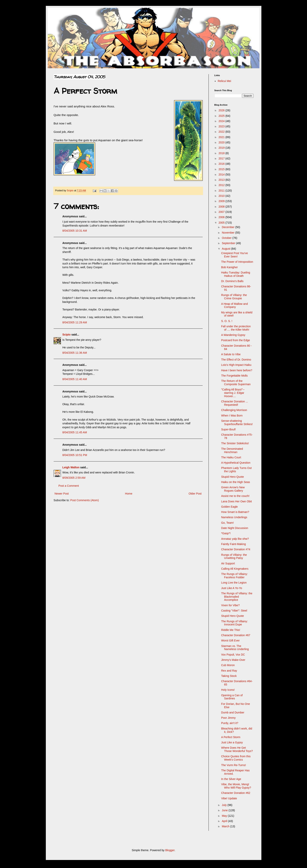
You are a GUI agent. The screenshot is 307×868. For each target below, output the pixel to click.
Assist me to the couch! (235, 496)
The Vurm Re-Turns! (233, 765)
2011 (222, 191)
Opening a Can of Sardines (232, 697)
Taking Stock (229, 676)
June (225, 810)
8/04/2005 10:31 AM (75, 231)
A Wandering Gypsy (233, 335)
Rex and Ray (229, 671)
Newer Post (62, 494)
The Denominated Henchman (232, 450)
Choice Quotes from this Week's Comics (236, 758)
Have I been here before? (237, 370)
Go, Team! (227, 523)
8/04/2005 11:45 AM (75, 432)
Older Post (195, 494)
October (227, 238)
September (229, 243)
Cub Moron (228, 665)
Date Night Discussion (235, 528)
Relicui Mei (224, 81)
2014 (222, 174)
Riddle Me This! (231, 630)
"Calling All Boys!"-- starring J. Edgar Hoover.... (233, 393)
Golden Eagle (229, 507)
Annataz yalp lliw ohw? (235, 539)
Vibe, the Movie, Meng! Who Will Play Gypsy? (236, 786)
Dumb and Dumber (233, 712)
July (225, 805)
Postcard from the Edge (235, 340)
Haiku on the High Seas (235, 482)
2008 (222, 207)
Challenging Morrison (234, 410)
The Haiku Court (231, 457)
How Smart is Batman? (235, 512)
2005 (222, 223)
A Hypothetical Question (236, 463)
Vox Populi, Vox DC (233, 655)
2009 (222, 201)
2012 (222, 185)
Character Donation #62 (236, 793)
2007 (222, 212)
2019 (222, 148)
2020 (222, 142)
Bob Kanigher (229, 267)
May (225, 816)
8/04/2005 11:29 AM (75, 322)
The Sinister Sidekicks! (235, 443)
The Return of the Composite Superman (236, 383)
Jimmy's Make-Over (233, 660)
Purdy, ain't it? (230, 723)
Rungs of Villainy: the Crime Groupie (234, 297)
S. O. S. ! (227, 321)
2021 (222, 137)
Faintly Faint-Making (233, 544)
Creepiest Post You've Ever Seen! (234, 255)
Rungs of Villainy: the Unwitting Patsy (234, 556)
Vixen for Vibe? (230, 605)
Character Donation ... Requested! (234, 403)
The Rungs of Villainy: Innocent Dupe (234, 623)
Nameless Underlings (234, 517)
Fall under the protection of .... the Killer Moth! (236, 328)
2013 (222, 180)
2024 (222, 121)
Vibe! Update (229, 798)
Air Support (228, 563)
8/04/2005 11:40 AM (75, 379)
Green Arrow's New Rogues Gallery (233, 489)
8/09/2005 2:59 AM (74, 478)
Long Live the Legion (234, 583)
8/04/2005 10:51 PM (75, 455)
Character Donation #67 (236, 635)
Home (129, 494)
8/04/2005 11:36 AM (75, 353)
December (228, 227)
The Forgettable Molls (234, 376)
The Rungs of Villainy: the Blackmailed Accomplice (237, 597)
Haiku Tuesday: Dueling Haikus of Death (236, 274)
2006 (222, 217)
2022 (222, 132)
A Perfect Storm (231, 737)
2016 (222, 164)
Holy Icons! (228, 690)
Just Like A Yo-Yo (232, 588)
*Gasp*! (226, 533)
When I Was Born (232, 416)
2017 (222, 158)
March (226, 826)
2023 (222, 126)
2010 (222, 196)
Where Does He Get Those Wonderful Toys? (237, 749)
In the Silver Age (231, 779)
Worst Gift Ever (230, 640)
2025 (222, 116)
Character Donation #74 (236, 549)
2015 (222, 169)
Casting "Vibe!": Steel (234, 611)
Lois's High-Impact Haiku (236, 365)
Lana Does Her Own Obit (236, 501)
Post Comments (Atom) (84, 500)
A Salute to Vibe (231, 354)
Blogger (170, 850)
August (226, 249)
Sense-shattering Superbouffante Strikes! (237, 422)
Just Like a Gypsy (232, 742)
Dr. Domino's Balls (232, 281)
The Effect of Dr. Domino (236, 360)
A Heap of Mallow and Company (234, 305)
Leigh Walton (71, 467)
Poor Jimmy (228, 718)
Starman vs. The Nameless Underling (235, 648)
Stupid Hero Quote (232, 477)
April (225, 821)
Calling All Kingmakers (235, 569)
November (228, 233)
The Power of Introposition (237, 262)
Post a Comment (69, 486)
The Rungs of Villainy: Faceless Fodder (234, 576)
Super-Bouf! (228, 429)
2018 (222, 153)
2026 (222, 110)
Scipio (67, 335)
